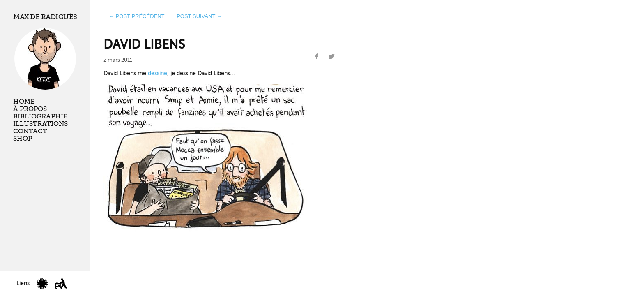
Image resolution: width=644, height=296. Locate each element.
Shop (23, 139)
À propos (30, 109)
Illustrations (40, 124)
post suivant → (199, 16)
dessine (158, 73)
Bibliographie (40, 116)
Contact (30, 131)
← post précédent (137, 16)
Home (24, 102)
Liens (23, 283)
